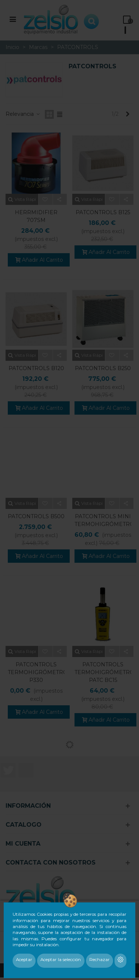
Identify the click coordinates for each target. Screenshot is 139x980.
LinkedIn (26, 770)
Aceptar (24, 960)
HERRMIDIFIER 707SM (36, 216)
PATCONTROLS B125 (103, 212)
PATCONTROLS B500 (36, 516)
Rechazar (100, 960)
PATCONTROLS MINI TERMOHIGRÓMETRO (103, 520)
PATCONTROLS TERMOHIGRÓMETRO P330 (36, 672)
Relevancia (23, 114)
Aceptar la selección (61, 960)
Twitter (8, 770)
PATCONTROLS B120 (36, 368)
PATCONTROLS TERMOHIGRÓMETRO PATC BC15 (103, 672)
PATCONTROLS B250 (103, 368)
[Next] (128, 114)
